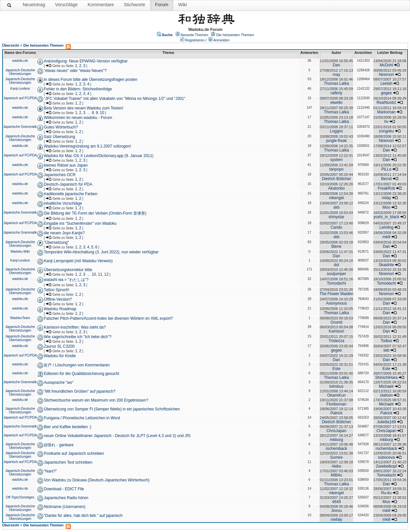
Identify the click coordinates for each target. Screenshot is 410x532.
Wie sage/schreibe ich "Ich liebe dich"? (77, 337)
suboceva (386, 457)
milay (386, 198)
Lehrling (387, 227)
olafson (387, 395)
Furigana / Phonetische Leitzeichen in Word (82, 418)
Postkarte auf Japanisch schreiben (74, 453)
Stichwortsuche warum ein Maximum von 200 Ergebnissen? (96, 400)
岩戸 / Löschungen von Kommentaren (77, 365)
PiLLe (387, 169)
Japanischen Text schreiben (68, 462)
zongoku (386, 131)
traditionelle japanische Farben (70, 194)
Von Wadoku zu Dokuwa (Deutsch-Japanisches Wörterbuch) (97, 480)
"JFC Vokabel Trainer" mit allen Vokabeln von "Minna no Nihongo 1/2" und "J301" (114, 99)
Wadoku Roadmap (60, 309)
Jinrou (336, 511)
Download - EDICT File (64, 489)
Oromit (336, 322)
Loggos (336, 131)
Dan (336, 65)
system (336, 160)
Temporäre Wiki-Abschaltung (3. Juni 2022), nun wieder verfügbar (101, 252)
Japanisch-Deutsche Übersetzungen (20, 72)
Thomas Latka (336, 83)
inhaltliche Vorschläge (63, 203)
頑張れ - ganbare (59, 445)
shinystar (336, 217)
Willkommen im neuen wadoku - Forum (78, 118)
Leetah (387, 83)
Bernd (386, 179)
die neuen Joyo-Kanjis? (64, 233)
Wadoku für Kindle (60, 356)
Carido (336, 227)
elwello (336, 103)
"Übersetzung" (56, 243)
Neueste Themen (194, 35)
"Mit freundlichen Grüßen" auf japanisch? (79, 391)
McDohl (387, 65)
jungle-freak (336, 141)
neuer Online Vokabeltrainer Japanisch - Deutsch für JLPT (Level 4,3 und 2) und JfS (117, 436)
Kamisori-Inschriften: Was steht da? (75, 327)
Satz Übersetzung (59, 137)
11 (100, 274)
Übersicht (11, 45)
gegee (386, 93)
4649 (336, 502)
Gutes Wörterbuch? (61, 127)
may (336, 75)
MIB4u (336, 475)
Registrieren (195, 40)
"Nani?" (50, 471)
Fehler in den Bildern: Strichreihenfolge (78, 89)
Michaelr (386, 386)
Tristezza (336, 341)
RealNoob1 (386, 103)
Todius (387, 341)
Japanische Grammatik (20, 127)
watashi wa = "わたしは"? (66, 280)
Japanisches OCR (60, 175)
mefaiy (336, 520)
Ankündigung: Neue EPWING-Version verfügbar (86, 61)
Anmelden (222, 40)
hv (387, 122)
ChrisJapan (336, 431)
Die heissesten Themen (235, 35)
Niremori (386, 75)
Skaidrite (387, 265)
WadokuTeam (20, 318)
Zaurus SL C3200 (59, 346)
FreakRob (387, 188)
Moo (386, 207)
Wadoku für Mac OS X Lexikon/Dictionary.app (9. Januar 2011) (98, 156)
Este (336, 369)
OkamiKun (336, 395)
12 (106, 274)
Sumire (336, 457)
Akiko (336, 466)
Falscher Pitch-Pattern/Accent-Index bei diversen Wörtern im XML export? (108, 318)
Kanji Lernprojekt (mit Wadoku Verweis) (78, 261)
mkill (386, 237)
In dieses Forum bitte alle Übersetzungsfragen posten (90, 80)
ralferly (336, 93)
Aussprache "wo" (59, 382)
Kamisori (336, 331)
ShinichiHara (386, 378)
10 (102, 113)
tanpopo (336, 169)
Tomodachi (336, 283)
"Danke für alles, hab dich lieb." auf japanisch (83, 516)
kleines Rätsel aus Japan (65, 165)
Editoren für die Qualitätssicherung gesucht (81, 374)
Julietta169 (386, 422)
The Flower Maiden (336, 294)
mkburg (336, 440)
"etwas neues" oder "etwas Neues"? (75, 71)
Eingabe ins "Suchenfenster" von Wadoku (80, 223)
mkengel (336, 198)
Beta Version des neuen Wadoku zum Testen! (83, 108)
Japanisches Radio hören (66, 498)
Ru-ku (386, 493)
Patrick (336, 413)
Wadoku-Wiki (20, 252)
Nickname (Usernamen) (65, 507)
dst (336, 265)
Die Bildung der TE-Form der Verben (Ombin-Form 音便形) (95, 213)
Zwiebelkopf (386, 466)
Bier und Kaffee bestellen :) (67, 427)
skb (336, 207)
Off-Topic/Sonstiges (20, 497)
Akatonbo (336, 188)
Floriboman (336, 404)
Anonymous (336, 303)
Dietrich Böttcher (336, 179)
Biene (336, 246)
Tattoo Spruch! (56, 290)
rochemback (336, 449)
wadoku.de (20, 61)
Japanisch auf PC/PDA (20, 98)
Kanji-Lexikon (20, 89)
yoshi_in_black (387, 217)
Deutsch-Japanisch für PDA (68, 184)
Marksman (386, 112)
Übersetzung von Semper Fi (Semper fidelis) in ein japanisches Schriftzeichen (112, 409)
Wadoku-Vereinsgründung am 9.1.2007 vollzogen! (87, 146)
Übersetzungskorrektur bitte (68, 270)
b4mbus (336, 386)
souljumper (336, 274)
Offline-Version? (58, 299)
